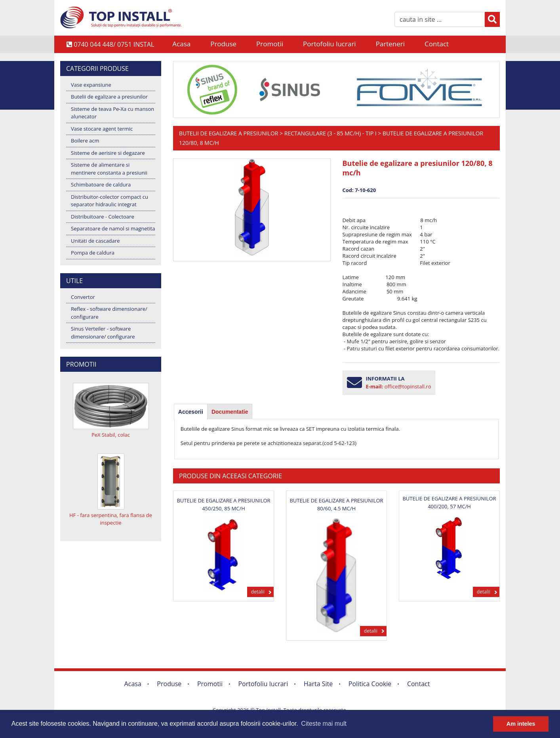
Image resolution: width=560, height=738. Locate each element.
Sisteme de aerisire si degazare (108, 153)
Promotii (270, 44)
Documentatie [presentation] (230, 412)
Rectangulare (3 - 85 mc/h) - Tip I (330, 133)
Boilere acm (85, 141)
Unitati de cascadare (95, 241)
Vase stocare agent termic (102, 129)
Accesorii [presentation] (191, 412)
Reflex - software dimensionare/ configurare (109, 313)
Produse (223, 44)
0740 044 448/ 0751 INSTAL (110, 44)
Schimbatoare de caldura (101, 184)
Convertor (83, 297)
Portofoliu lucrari (330, 44)
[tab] (191, 412)
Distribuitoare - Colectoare (103, 217)
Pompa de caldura (93, 253)
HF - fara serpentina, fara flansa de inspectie (111, 519)
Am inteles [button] (521, 724)
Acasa (181, 44)
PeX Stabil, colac (111, 435)
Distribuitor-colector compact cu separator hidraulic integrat (110, 201)
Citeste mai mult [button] (324, 724)
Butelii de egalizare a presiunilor (109, 97)
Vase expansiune (91, 85)
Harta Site (318, 684)
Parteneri (390, 44)
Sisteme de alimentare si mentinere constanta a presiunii (109, 169)
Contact (437, 44)
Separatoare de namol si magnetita (113, 228)
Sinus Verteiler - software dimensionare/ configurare (103, 333)
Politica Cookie (370, 684)
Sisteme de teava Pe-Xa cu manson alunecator (112, 113)
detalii (258, 592)
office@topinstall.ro (408, 386)
